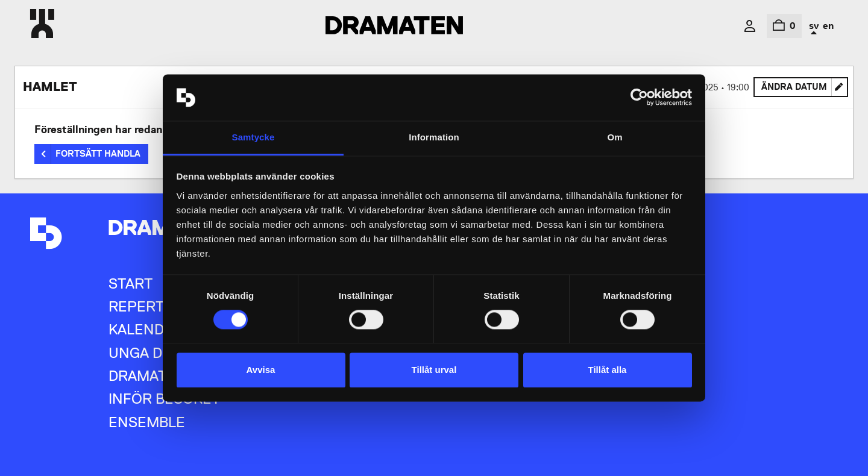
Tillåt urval (434, 370)
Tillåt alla (608, 370)
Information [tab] (434, 137)
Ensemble (147, 422)
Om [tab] (615, 137)
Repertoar (151, 306)
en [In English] (828, 26)
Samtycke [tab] (253, 137)
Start (131, 283)
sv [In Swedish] (814, 26)
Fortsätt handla (98, 154)
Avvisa (261, 370)
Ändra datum (805, 89)
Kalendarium (159, 329)
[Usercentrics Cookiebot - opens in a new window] (639, 98)
